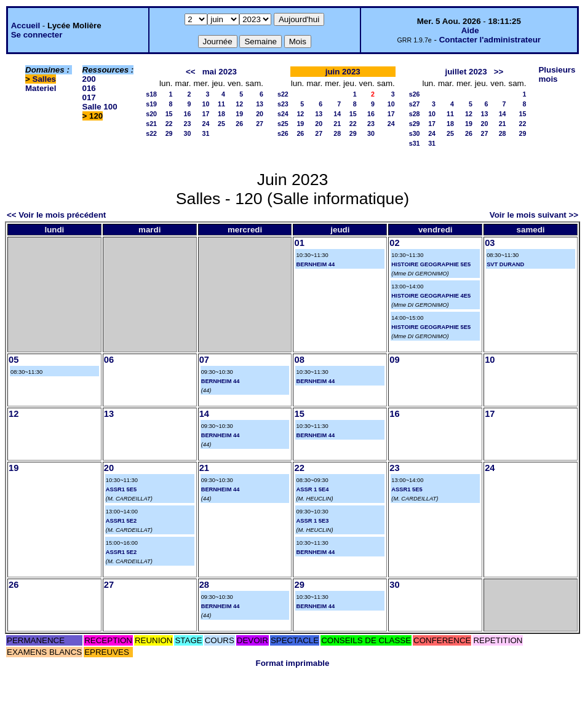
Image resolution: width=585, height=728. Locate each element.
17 (206, 114)
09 (394, 360)
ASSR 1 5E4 (312, 489)
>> (499, 72)
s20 (151, 114)
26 (239, 124)
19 (239, 114)
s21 (151, 124)
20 (260, 114)
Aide (470, 30)
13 (260, 104)
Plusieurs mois (557, 74)
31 (206, 133)
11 (221, 104)
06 (109, 360)
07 (204, 360)
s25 (283, 124)
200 (89, 79)
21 (337, 124)
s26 (283, 133)
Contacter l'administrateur (490, 40)
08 (299, 360)
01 (299, 243)
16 (188, 114)
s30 (415, 133)
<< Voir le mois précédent (56, 215)
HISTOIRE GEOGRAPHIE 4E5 (431, 296)
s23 (283, 104)
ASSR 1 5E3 (312, 521)
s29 (415, 124)
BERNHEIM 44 (315, 264)
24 (206, 124)
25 (221, 124)
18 (221, 114)
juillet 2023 (466, 72)
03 (490, 243)
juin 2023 (343, 72)
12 (239, 104)
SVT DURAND (505, 264)
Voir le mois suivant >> (534, 215)
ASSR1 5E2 (121, 521)
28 (337, 133)
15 (169, 114)
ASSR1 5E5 (121, 489)
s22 (151, 133)
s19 (151, 104)
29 (169, 133)
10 (206, 104)
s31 (415, 143)
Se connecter (37, 35)
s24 (283, 114)
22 (169, 124)
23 (188, 124)
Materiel (41, 88)
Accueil (26, 26)
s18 (151, 94)
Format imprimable (293, 663)
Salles (45, 79)
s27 (415, 104)
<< (191, 72)
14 (337, 114)
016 (89, 88)
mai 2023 (220, 72)
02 (394, 243)
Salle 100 (100, 107)
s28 (415, 114)
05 (14, 360)
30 (188, 133)
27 (260, 124)
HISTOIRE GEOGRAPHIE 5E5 (431, 264)
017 (89, 97)
